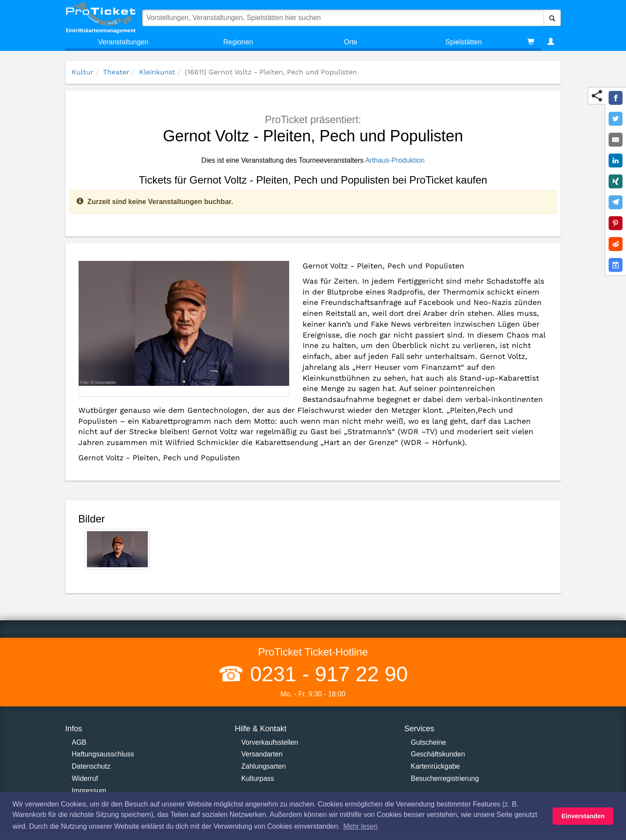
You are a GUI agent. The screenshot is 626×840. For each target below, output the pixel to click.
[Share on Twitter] (616, 119)
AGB (79, 742)
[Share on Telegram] (616, 202)
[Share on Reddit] (616, 244)
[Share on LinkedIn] (616, 161)
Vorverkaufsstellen (270, 742)
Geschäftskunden (438, 754)
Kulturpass (258, 778)
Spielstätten (464, 42)
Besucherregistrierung (445, 778)
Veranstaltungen (123, 42)
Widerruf (85, 778)
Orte (351, 42)
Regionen (238, 42)
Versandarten (262, 754)
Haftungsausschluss (103, 754)
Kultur (83, 72)
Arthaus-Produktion (395, 160)
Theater (116, 72)
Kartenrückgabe (435, 766)
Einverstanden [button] (583, 816)
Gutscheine (428, 742)
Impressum (89, 791)
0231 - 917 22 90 (326, 674)
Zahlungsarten (263, 766)
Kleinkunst (157, 72)
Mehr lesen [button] (360, 826)
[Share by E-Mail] (616, 140)
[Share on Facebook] (616, 98)
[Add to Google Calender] (616, 265)
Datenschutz (91, 766)
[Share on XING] (616, 181)
